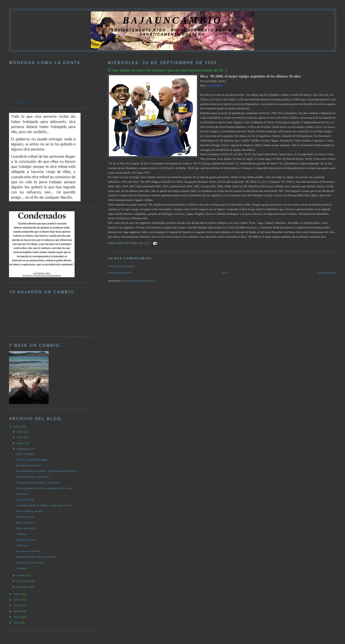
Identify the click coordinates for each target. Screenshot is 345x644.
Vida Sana (22, 545)
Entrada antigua (327, 272)
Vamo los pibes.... (26, 454)
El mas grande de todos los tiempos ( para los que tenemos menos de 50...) (167, 70)
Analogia (21, 534)
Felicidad (21, 568)
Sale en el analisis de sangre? (33, 460)
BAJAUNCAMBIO (172, 20)
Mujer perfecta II (26, 528)
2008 (17, 427)
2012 (17, 611)
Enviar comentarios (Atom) (140, 281)
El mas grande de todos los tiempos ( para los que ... (46, 488)
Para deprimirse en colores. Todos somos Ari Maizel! (46, 471)
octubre (22, 575)
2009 (17, 594)
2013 (17, 617)
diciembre (23, 587)
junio (20, 432)
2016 (17, 623)
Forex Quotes (20, 102)
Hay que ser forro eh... (29, 551)
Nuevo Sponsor (25, 517)
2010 (17, 600)
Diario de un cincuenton (30, 562)
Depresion (22, 494)
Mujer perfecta (25, 522)
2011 (17, 605)
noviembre (23, 581)
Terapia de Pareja (26, 540)
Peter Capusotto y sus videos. (33, 477)
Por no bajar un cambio (29, 511)
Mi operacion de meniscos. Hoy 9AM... (39, 482)
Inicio (225, 272)
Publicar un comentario (121, 266)
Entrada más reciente (120, 272)
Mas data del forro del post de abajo (37, 557)
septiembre (24, 449)
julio (20, 437)
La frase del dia (25, 500)
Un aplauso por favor (28, 465)
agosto (21, 443)
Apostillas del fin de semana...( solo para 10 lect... (45, 505)
